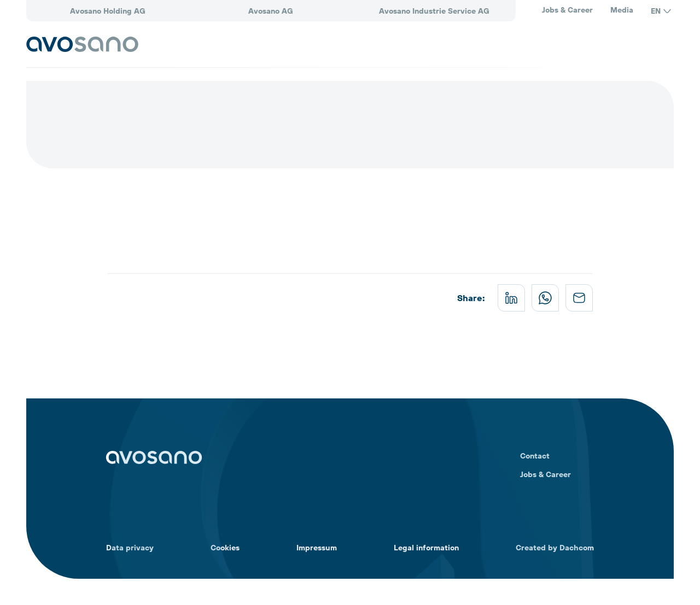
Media (622, 10)
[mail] (579, 298)
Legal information (426, 548)
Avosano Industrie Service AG (434, 11)
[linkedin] (511, 298)
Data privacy (130, 548)
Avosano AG (271, 11)
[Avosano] (82, 44)
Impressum (317, 548)
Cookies (225, 548)
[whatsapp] (545, 298)
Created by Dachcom (555, 548)
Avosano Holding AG (108, 11)
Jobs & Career (567, 10)
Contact (535, 456)
